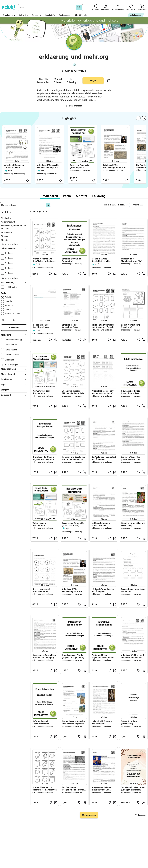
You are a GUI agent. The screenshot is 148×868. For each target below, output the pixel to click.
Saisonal (36, 15)
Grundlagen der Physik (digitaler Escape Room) (73, 656)
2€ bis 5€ (9, 305)
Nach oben (141, 815)
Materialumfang (14, 369)
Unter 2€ (9, 301)
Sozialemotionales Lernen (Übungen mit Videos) (133, 789)
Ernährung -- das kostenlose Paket (70, 326)
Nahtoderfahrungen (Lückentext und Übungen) (101, 524)
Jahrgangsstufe (14, 248)
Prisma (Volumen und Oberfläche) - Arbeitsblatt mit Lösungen (44, 260)
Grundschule (9, 15)
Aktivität (81, 196)
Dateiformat (14, 379)
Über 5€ (8, 309)
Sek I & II (24, 15)
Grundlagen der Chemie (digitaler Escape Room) (43, 458)
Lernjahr (14, 390)
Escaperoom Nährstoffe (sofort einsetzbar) (73, 524)
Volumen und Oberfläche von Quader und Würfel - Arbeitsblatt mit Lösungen (74, 458)
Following (99, 196)
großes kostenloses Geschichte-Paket (42, 326)
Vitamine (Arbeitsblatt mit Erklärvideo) (133, 524)
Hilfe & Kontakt (81, 15)
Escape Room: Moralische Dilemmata (133, 590)
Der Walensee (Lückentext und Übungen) (104, 458)
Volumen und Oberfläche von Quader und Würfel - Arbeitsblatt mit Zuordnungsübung (103, 326)
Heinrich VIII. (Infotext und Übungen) (102, 723)
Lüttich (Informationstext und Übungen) (103, 590)
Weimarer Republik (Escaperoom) (41, 392)
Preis (14, 293)
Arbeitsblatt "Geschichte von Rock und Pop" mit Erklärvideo (48, 166)
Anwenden (14, 328)
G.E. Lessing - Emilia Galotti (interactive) (130, 392)
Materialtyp (14, 335)
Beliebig (8, 297)
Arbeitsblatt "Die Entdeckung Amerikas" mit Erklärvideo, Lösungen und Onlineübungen (115, 166)
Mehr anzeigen (74, 106)
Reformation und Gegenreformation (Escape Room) (41, 723)
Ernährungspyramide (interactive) (72, 260)
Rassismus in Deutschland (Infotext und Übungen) (44, 656)
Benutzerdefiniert (12, 314)
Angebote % (50, 15)
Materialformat (14, 374)
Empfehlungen (65, 15)
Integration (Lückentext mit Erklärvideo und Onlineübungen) (102, 789)
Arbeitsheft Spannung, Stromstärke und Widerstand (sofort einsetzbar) (15, 166)
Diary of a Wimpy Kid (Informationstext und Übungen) (131, 458)
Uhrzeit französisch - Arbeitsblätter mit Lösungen (42, 590)
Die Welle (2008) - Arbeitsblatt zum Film (101, 260)
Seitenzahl (14, 395)
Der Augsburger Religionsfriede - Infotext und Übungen (73, 789)
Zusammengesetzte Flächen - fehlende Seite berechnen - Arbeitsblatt (73, 392)
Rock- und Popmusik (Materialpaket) (80, 166)
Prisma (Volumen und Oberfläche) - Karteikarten (45, 789)
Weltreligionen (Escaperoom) (39, 524)
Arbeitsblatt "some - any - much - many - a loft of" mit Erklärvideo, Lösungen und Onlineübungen (104, 392)
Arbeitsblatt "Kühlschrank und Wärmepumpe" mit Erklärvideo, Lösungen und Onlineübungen (133, 656)
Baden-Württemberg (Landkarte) (130, 326)
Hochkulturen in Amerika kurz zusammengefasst (73, 723)
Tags (14, 385)
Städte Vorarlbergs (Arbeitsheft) (130, 723)
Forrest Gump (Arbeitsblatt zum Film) (132, 260)
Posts (67, 196)
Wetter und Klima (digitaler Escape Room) (103, 656)
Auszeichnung (14, 283)
